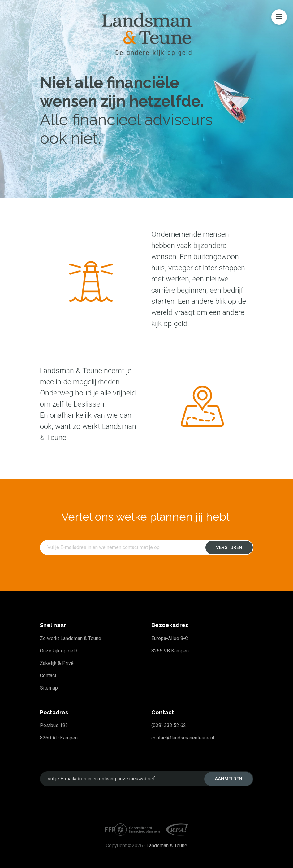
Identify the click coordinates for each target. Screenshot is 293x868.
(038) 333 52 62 (169, 725)
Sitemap (49, 688)
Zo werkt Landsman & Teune (71, 638)
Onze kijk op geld (59, 651)
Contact (48, 676)
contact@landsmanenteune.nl (183, 738)
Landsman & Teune (167, 846)
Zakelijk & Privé (57, 663)
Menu (279, 17)
